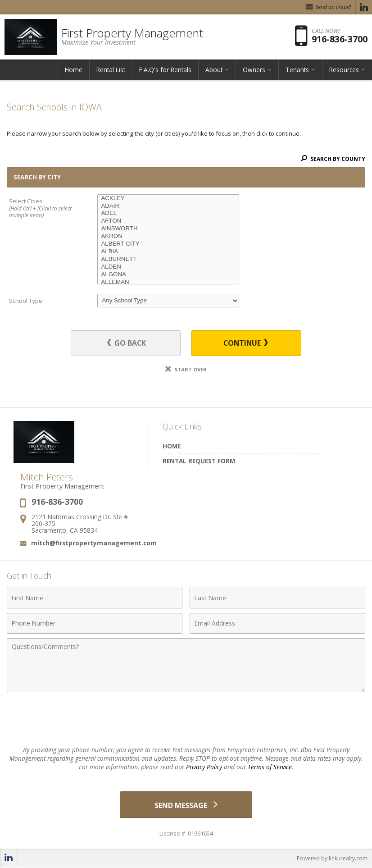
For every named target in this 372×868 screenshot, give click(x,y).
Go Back (128, 343)
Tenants (297, 70)
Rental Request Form (199, 461)
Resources (344, 70)
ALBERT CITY (168, 244)
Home (74, 70)
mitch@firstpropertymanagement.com (94, 543)
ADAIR (168, 206)
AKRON (168, 236)
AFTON (168, 221)
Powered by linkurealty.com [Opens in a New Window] (332, 859)
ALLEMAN (168, 282)
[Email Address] (277, 623)
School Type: (26, 301)
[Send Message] (186, 805)
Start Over (186, 369)
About (214, 70)
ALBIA (168, 252)
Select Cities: (44, 209)
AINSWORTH (168, 229)
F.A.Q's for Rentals (165, 70)
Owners (254, 70)
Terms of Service (270, 767)
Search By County (333, 159)
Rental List (111, 70)
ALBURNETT (168, 259)
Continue (244, 343)
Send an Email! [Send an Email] (328, 7)
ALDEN (168, 267)
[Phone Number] (95, 623)
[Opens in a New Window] (364, 7)
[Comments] (186, 665)
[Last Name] (277, 598)
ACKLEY (168, 199)
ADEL (168, 213)
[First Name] (95, 598)
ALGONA (168, 275)
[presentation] (186, 719)
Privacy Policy (204, 767)
